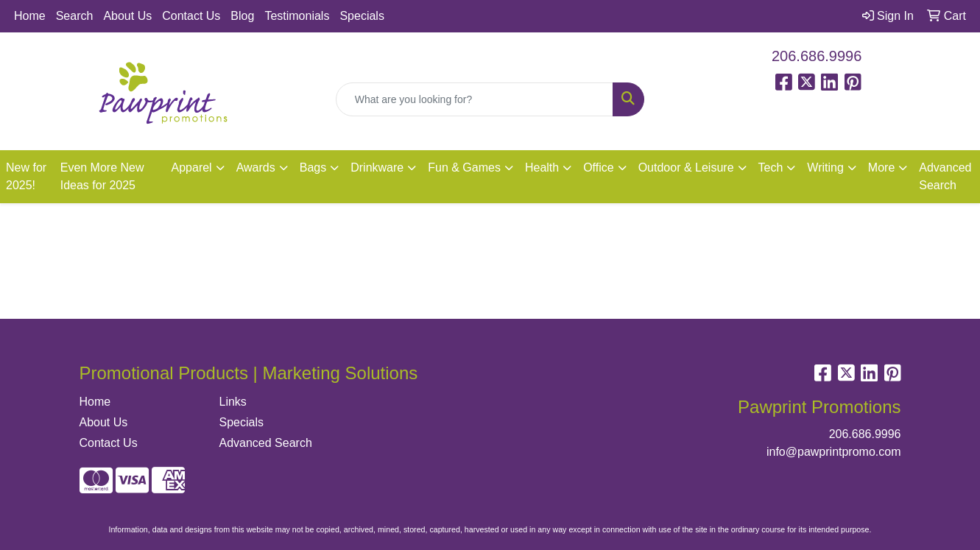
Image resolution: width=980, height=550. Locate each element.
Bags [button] (313, 168)
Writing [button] (825, 168)
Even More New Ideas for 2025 (102, 176)
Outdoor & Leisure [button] (686, 168)
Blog (242, 16)
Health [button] (542, 168)
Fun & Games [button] (464, 168)
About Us (127, 16)
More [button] (881, 168)
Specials (362, 16)
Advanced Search (945, 176)
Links (233, 402)
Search (75, 16)
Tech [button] (771, 168)
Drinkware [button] (377, 168)
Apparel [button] (192, 168)
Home (30, 16)
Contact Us (191, 16)
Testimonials (297, 16)
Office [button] (599, 168)
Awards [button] (256, 168)
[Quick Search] (475, 99)
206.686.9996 (817, 56)
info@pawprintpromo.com (834, 452)
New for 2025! (26, 176)
